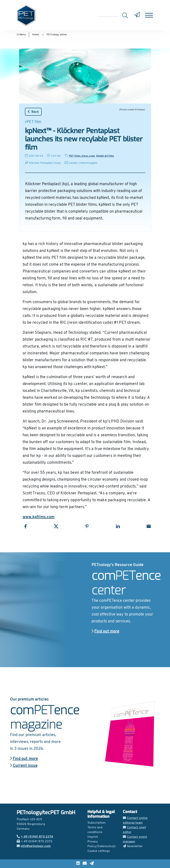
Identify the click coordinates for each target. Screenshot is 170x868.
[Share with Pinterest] (87, 526)
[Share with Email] (149, 526)
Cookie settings (99, 851)
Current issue (24, 766)
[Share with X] (56, 526)
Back (33, 112)
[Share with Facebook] (25, 526)
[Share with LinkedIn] (118, 526)
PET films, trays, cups (82, 156)
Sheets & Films (105, 156)
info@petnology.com (34, 846)
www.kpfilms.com (39, 517)
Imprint (93, 837)
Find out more (106, 631)
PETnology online (57, 35)
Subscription (97, 823)
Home (36, 35)
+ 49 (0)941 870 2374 (35, 837)
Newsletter (133, 846)
